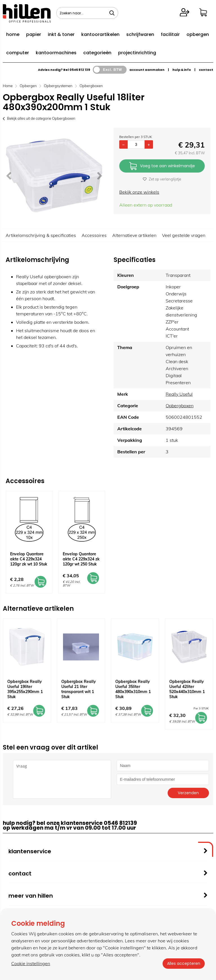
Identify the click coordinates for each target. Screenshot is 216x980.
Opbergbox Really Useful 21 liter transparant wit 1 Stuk (79, 689)
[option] (54, 175)
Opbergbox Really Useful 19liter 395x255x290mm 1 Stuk (25, 689)
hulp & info (182, 70)
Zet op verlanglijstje (162, 179)
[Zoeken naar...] (112, 13)
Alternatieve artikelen (134, 235)
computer (18, 53)
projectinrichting (137, 53)
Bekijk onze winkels (139, 192)
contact (206, 70)
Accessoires (94, 235)
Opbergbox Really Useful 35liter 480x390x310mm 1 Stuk (133, 689)
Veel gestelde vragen (184, 235)
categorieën (97, 53)
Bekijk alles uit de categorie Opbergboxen (39, 118)
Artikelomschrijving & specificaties (41, 235)
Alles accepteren (184, 963)
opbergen (198, 34)
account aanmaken (147, 70)
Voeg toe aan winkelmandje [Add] (162, 166)
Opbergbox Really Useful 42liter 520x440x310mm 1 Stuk (187, 689)
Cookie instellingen (31, 963)
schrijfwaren (140, 34)
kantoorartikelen (100, 34)
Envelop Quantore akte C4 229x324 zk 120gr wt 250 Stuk (81, 559)
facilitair (170, 34)
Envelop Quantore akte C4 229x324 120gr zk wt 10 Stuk (29, 559)
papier (34, 34)
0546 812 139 (80, 70)
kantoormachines (56, 53)
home (13, 34)
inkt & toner (61, 34)
